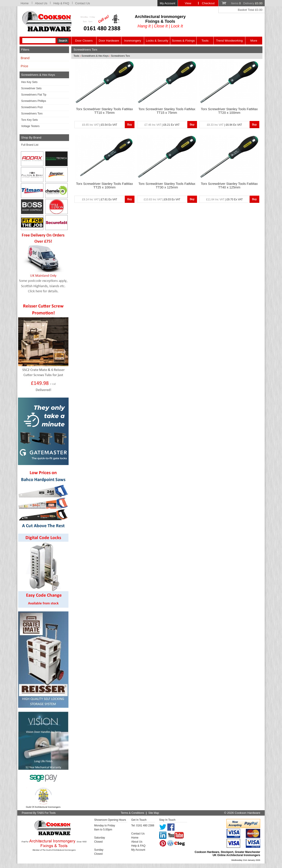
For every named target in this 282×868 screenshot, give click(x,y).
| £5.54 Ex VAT (100, 125)
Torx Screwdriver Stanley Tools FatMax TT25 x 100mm (104, 186)
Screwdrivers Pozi (32, 107)
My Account (168, 3)
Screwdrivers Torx (32, 114)
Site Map (154, 813)
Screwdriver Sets (31, 88)
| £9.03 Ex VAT (162, 199)
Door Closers (84, 41)
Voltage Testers (30, 126)
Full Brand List (30, 145)
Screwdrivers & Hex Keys (95, 56)
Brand (25, 58)
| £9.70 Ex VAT (225, 199)
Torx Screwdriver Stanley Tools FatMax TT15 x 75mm (167, 111)
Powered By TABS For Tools (39, 813)
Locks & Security (157, 41)
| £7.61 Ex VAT (100, 199)
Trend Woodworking (229, 41)
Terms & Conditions (132, 813)
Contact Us (83, 3)
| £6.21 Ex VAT (162, 125)
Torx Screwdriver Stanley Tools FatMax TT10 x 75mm (104, 111)
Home (25, 3)
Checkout (208, 3)
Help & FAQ (61, 3)
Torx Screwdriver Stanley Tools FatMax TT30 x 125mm (167, 186)
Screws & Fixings (183, 41)
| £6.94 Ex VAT (224, 125)
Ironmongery (133, 41)
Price (24, 66)
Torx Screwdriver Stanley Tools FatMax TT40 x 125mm (229, 186)
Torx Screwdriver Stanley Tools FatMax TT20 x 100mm (229, 111)
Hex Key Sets (29, 82)
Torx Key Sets (29, 120)
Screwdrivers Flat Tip (34, 95)
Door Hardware (109, 41)
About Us (41, 3)
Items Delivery (247, 3)
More (254, 41)
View (188, 3)
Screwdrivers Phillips (34, 101)
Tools (205, 41)
